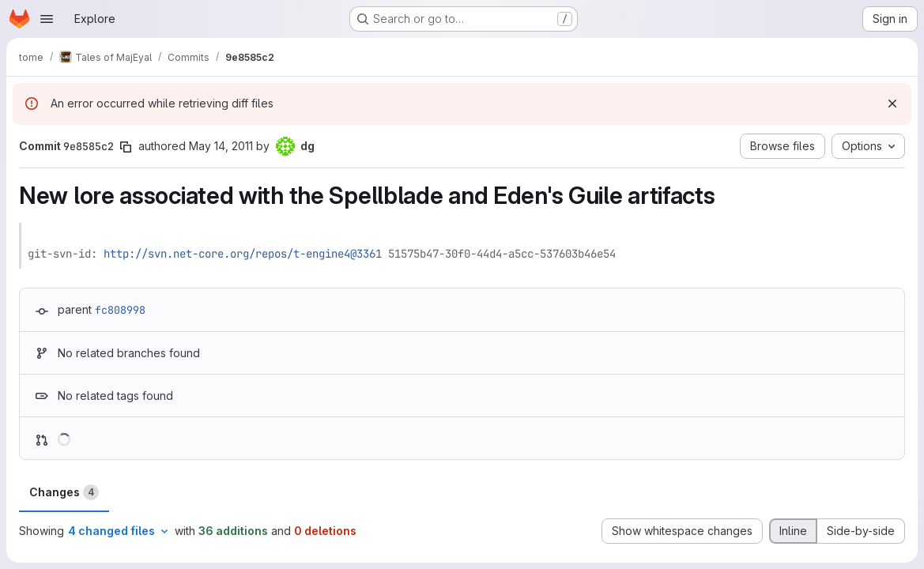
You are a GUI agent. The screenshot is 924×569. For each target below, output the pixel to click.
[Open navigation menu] (47, 19)
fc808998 (120, 310)
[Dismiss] (892, 104)
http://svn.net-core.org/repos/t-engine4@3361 (243, 254)
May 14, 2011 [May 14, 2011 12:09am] (221, 146)
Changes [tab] (64, 492)
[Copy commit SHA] (126, 147)
